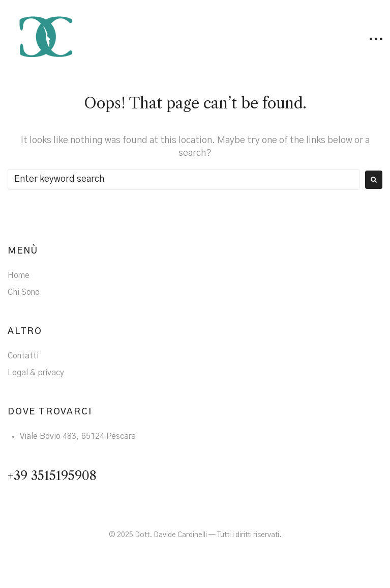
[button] (376, 39)
